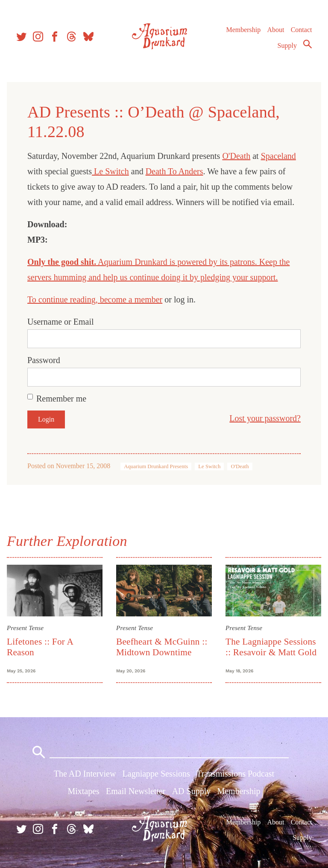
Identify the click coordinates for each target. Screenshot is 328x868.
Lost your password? (265, 418)
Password (44, 360)
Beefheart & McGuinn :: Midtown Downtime (162, 647)
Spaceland (278, 156)
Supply (287, 45)
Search (307, 44)
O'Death (236, 156)
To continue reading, (64, 299)
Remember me (61, 399)
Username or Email (61, 322)
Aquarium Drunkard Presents (156, 466)
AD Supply (192, 791)
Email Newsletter (136, 791)
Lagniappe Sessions (156, 774)
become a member (131, 299)
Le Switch (110, 171)
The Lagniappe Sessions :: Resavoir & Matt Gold (271, 647)
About (275, 30)
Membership (243, 30)
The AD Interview (85, 774)
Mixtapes (83, 791)
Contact (302, 30)
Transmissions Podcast (235, 774)
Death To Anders (174, 171)
